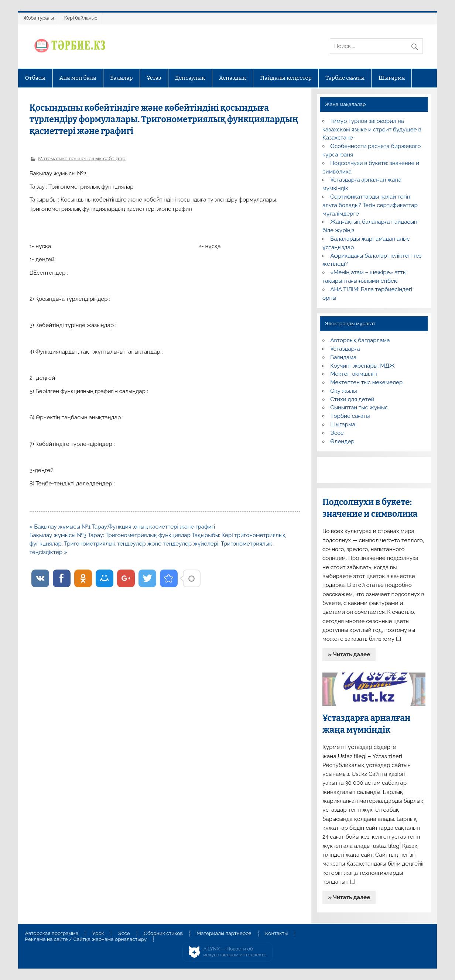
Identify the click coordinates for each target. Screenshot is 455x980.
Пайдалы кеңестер (286, 78)
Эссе (337, 433)
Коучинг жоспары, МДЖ (362, 366)
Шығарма (392, 78)
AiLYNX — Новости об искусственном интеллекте (235, 952)
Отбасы (35, 78)
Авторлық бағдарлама (360, 340)
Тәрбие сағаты (345, 78)
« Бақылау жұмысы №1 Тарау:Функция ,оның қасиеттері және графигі (122, 527)
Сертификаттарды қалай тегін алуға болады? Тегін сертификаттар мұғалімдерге (370, 205)
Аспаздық (233, 78)
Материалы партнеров (224, 933)
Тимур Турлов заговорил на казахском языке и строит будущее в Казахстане (372, 130)
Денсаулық (190, 78)
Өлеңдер (342, 441)
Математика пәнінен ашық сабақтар (82, 158)
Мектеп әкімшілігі (353, 374)
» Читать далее (349, 654)
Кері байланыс (81, 18)
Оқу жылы (343, 391)
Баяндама (343, 357)
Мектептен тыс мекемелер (366, 382)
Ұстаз (154, 78)
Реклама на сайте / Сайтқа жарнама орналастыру (86, 939)
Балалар (122, 78)
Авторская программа (52, 933)
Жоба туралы (38, 18)
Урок (98, 933)
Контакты (276, 933)
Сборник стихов (163, 933)
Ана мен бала (78, 78)
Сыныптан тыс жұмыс (359, 408)
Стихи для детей (352, 399)
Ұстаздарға (345, 349)
